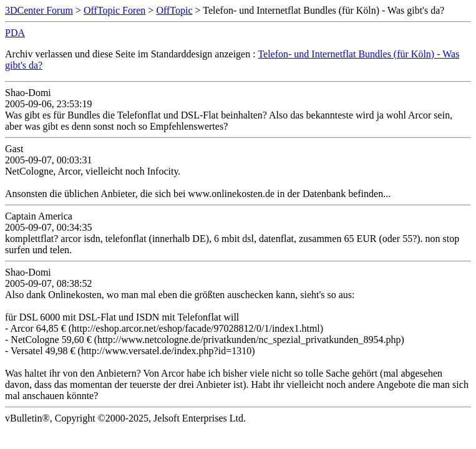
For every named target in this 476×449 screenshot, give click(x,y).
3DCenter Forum (39, 10)
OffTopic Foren (114, 10)
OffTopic (174, 10)
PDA (15, 33)
